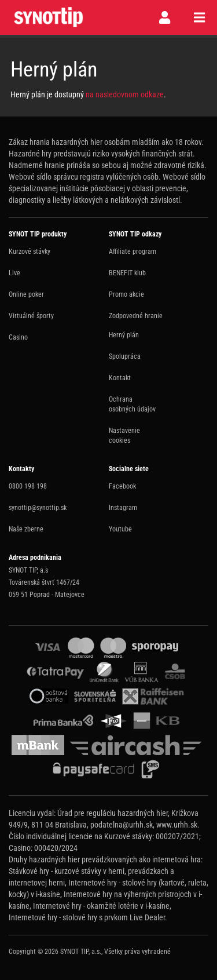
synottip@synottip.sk (38, 508)
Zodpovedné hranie (136, 316)
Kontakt (120, 378)
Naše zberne (26, 529)
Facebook (122, 486)
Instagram (123, 508)
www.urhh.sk (177, 825)
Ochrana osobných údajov (132, 404)
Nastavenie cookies (124, 436)
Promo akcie (126, 294)
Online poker (26, 294)
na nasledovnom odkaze (125, 94)
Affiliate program (133, 252)
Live (14, 273)
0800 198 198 (28, 486)
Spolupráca (125, 356)
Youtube (120, 529)
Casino (18, 337)
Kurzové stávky (30, 252)
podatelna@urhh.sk (122, 825)
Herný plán (124, 335)
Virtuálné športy (31, 316)
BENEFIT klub (127, 273)
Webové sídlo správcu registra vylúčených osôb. (85, 177)
